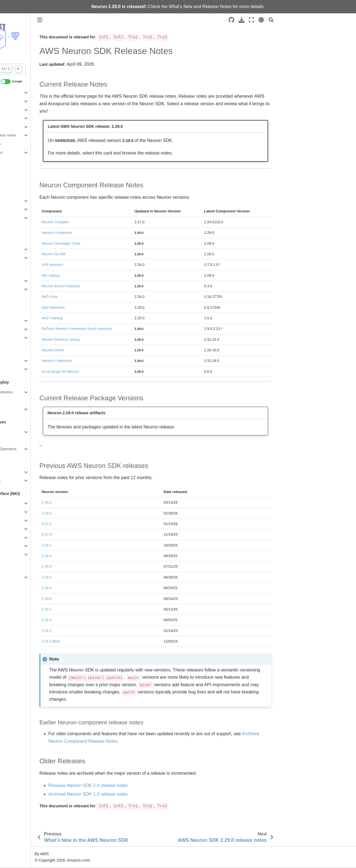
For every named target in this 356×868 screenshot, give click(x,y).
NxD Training (15, 281)
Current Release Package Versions (316, 46)
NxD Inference (17, 329)
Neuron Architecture (21, 101)
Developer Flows (19, 218)
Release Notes (217, 7)
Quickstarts (14, 201)
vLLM (9, 321)
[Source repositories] (231, 20)
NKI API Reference (20, 546)
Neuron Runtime (18, 432)
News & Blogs (16, 169)
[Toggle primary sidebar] (80, 20)
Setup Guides (16, 209)
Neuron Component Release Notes (316, 38)
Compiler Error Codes (23, 480)
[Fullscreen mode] (251, 20)
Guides (10, 520)
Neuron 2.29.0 (25, 127)
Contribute (13, 178)
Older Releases (299, 61)
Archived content (19, 577)
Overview (12, 312)
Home (9, 241)
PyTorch (11, 249)
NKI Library (14, 554)
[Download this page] (242, 20)
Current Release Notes (307, 30)
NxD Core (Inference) (23, 338)
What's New (181, 7)
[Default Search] (35, 69)
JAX (8, 258)
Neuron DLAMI (17, 400)
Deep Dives (14, 529)
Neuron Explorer (18, 369)
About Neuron (16, 93)
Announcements (18, 161)
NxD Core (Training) (21, 289)
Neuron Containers (20, 409)
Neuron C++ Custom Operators (31, 449)
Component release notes (35, 135)
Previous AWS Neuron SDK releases (318, 53)
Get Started (14, 512)
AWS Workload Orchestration (29, 392)
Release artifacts (28, 144)
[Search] (271, 20)
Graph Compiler (18, 472)
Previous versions (28, 152)
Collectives (14, 441)
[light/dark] (261, 20)
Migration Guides (19, 537)
